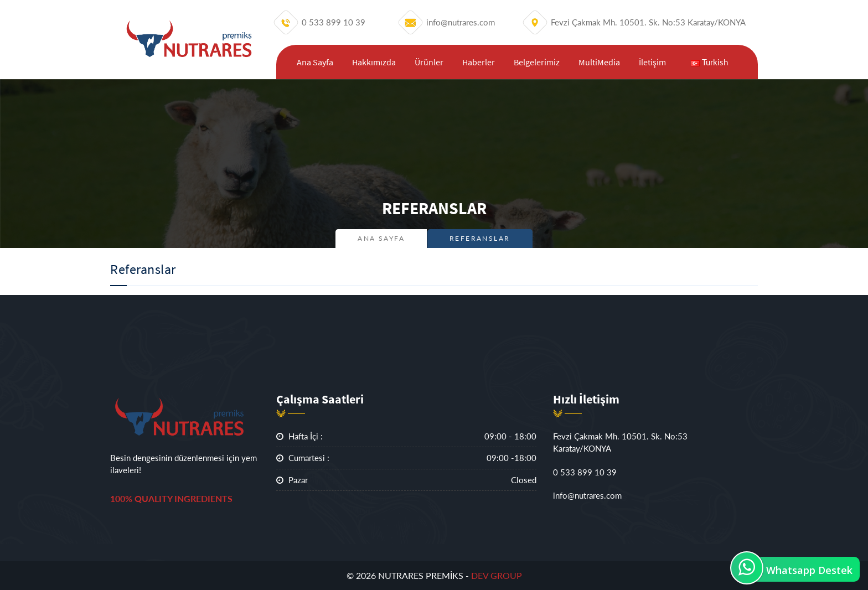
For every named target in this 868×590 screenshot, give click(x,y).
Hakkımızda (374, 62)
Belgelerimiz (537, 62)
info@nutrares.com (587, 495)
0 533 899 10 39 (585, 472)
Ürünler (429, 62)
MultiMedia (599, 62)
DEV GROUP (497, 575)
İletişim (652, 62)
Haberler (479, 62)
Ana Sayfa (315, 62)
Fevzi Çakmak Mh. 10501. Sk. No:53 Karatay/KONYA (620, 442)
